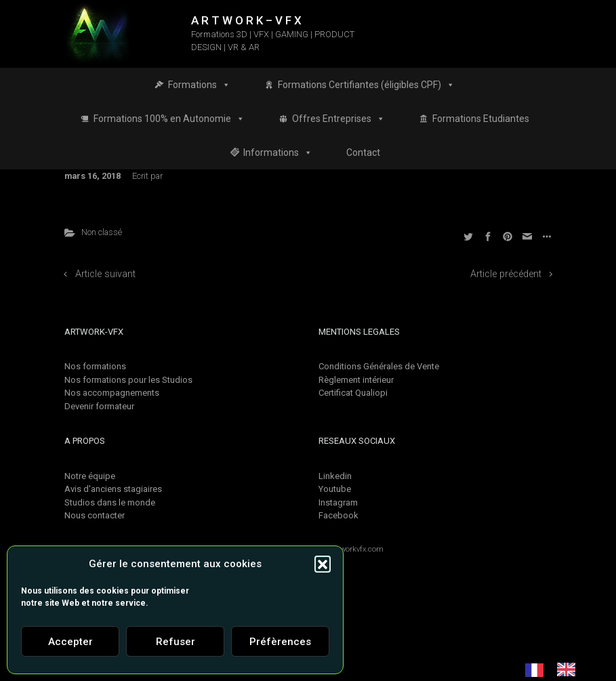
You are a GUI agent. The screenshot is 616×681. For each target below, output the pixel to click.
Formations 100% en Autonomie (169, 119)
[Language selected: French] (557, 669)
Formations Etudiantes (481, 119)
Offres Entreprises (338, 119)
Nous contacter (95, 515)
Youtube (335, 489)
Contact (363, 152)
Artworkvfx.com (357, 549)
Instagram (338, 502)
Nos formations (95, 366)
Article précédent (506, 274)
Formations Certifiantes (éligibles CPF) (366, 85)
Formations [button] (199, 85)
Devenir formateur (99, 406)
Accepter (70, 642)
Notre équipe (90, 476)
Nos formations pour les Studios (128, 380)
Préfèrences (280, 642)
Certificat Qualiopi (353, 393)
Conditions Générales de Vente (379, 366)
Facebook (338, 515)
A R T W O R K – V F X (246, 20)
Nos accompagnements (112, 393)
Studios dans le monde (110, 502)
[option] (570, 669)
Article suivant (105, 274)
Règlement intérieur (356, 380)
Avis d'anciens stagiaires (113, 489)
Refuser (176, 642)
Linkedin (335, 476)
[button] (323, 564)
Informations (278, 152)
